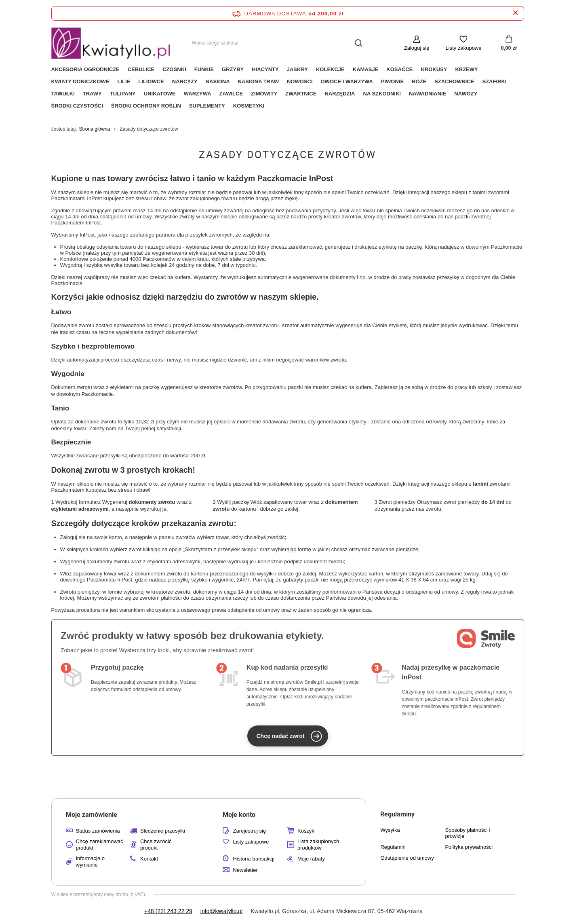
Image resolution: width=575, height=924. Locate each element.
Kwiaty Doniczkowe (80, 81)
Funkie (204, 69)
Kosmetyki (249, 106)
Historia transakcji (254, 859)
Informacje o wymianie (91, 862)
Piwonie (392, 81)
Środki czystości (77, 106)
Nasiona (218, 81)
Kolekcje (330, 69)
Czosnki (174, 69)
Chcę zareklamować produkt (100, 845)
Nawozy (466, 94)
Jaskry (297, 69)
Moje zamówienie (92, 815)
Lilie (124, 81)
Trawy (92, 94)
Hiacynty (265, 69)
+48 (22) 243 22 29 (168, 911)
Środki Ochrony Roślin (146, 106)
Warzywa (198, 94)
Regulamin (393, 847)
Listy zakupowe (464, 48)
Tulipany (123, 94)
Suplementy (207, 106)
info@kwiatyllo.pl (221, 911)
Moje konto (239, 815)
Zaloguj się (417, 48)
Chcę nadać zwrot (289, 736)
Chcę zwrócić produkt (156, 845)
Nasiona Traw (258, 81)
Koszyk (306, 831)
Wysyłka (390, 830)
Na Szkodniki (382, 94)
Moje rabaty (311, 859)
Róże (419, 81)
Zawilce (231, 94)
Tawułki (63, 94)
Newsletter (245, 870)
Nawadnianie (428, 94)
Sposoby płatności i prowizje (468, 833)
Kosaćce (399, 69)
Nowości (300, 81)
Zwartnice (301, 94)
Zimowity (264, 94)
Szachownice (454, 81)
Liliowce (151, 81)
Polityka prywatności (469, 847)
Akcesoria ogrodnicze (85, 69)
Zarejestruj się (249, 831)
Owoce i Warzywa (347, 81)
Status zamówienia (98, 831)
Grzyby (233, 69)
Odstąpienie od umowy (407, 858)
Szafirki (494, 81)
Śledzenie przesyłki (163, 831)
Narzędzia (340, 94)
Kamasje (366, 69)
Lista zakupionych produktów (318, 845)
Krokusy (434, 69)
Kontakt (149, 859)
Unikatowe (160, 94)
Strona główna (95, 129)
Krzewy (466, 69)
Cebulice (141, 69)
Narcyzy (185, 81)
